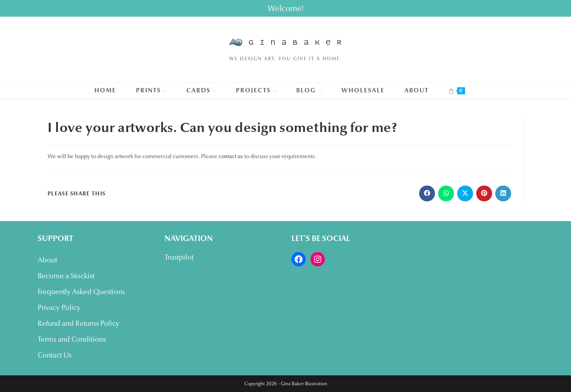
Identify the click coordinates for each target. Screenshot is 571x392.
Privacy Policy (59, 308)
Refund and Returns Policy (79, 323)
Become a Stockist (66, 276)
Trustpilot (179, 257)
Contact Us (55, 355)
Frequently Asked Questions (81, 292)
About (47, 260)
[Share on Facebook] (427, 193)
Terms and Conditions (72, 339)
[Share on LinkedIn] (503, 193)
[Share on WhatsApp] (446, 193)
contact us (231, 156)
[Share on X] (465, 193)
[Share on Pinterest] (484, 193)
